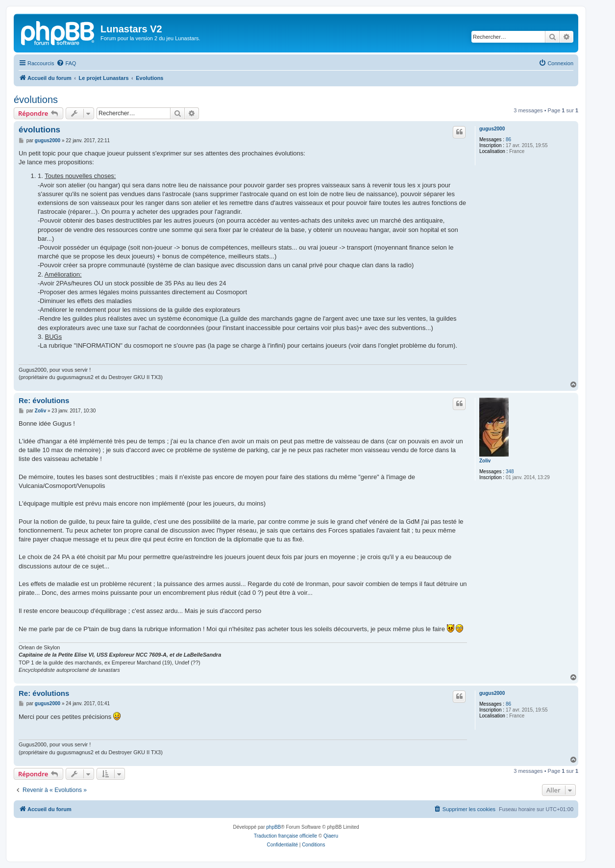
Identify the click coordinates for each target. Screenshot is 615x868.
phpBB (273, 827)
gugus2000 (492, 129)
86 (508, 140)
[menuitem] (66, 63)
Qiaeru (331, 836)
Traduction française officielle (285, 836)
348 (510, 472)
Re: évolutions (44, 400)
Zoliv (485, 461)
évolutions (36, 100)
